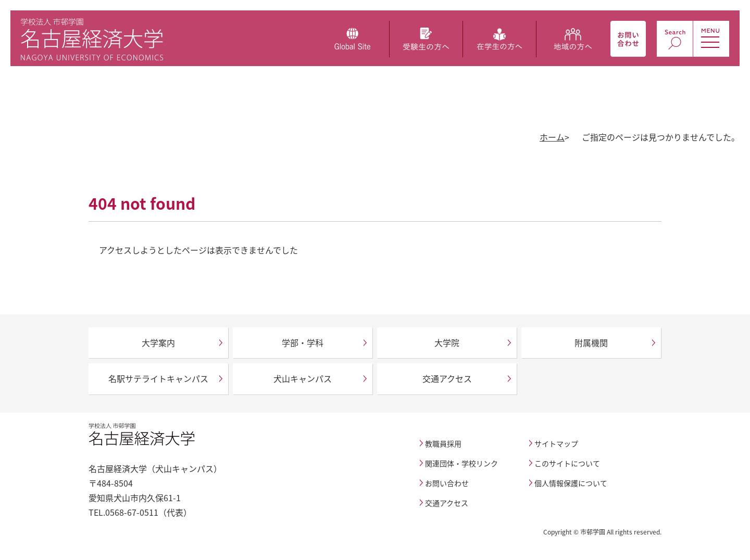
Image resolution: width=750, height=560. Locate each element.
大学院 (447, 342)
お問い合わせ (447, 483)
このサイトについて (567, 463)
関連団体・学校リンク (461, 463)
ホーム (552, 137)
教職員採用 (443, 443)
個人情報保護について (571, 483)
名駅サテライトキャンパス (158, 378)
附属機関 (591, 342)
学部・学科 (303, 342)
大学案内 (158, 342)
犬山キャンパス (303, 378)
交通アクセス (447, 378)
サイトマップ (556, 443)
